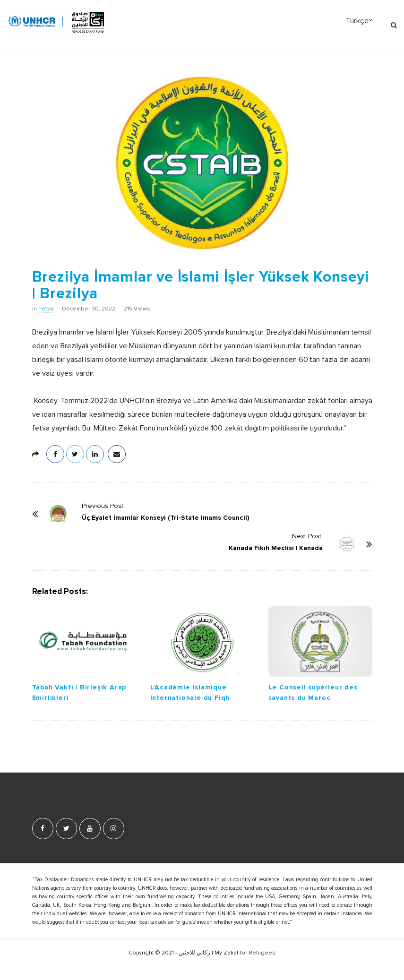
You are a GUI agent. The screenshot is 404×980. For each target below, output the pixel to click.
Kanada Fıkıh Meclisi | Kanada (276, 548)
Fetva (46, 309)
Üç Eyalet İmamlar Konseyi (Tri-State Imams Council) (165, 518)
